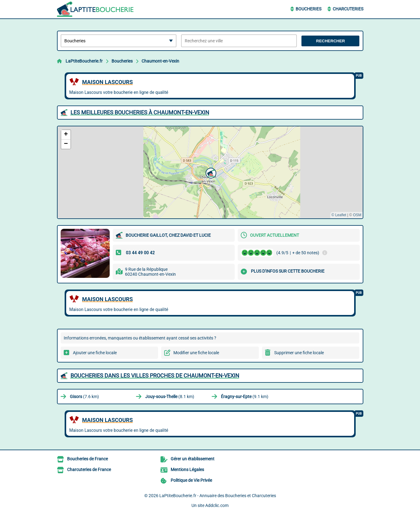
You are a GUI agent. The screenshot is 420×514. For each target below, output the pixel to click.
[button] (210, 172)
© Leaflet (339, 215)
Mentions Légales (187, 470)
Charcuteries (348, 9)
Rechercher (331, 41)
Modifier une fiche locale (196, 353)
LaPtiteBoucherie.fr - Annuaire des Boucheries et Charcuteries (218, 496)
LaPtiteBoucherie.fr (84, 61)
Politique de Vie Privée (191, 480)
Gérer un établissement (193, 459)
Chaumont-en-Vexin (160, 61)
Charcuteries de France (89, 470)
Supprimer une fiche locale (299, 353)
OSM (357, 215)
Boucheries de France (87, 459)
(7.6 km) (84, 397)
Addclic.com (217, 505)
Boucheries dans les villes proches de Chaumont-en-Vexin (155, 376)
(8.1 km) (170, 397)
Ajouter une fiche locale (95, 353)
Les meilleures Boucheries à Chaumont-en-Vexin (140, 112)
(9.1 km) (245, 397)
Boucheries (308, 9)
